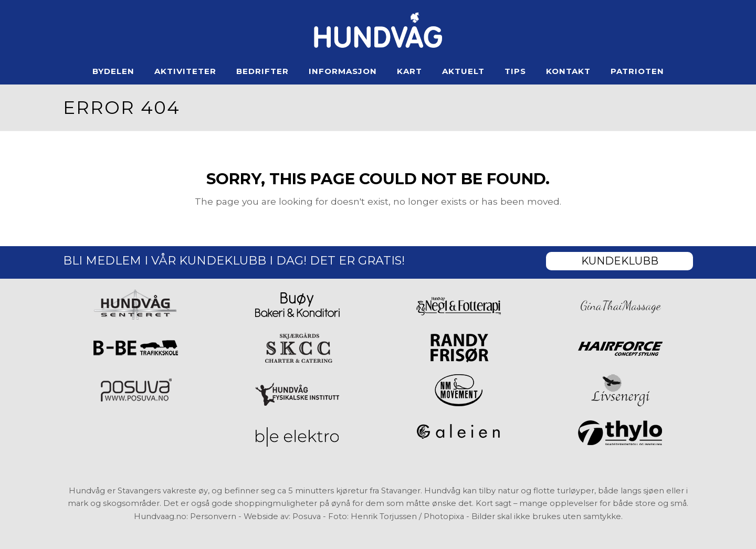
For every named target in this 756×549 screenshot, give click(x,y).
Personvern (213, 516)
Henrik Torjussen (384, 516)
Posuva (307, 516)
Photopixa (444, 516)
